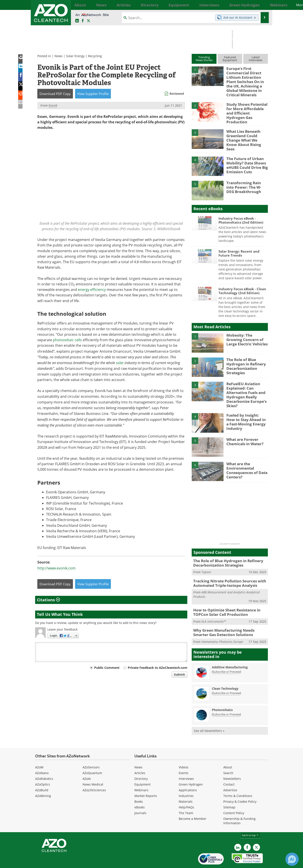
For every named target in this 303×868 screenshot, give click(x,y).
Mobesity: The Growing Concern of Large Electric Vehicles (247, 330)
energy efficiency (92, 290)
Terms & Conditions (238, 781)
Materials (186, 787)
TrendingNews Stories (204, 59)
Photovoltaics (222, 695)
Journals (140, 798)
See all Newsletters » (209, 716)
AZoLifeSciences (94, 775)
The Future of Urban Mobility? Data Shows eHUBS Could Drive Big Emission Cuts (245, 156)
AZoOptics (43, 769)
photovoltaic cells (67, 340)
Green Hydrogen (191, 769)
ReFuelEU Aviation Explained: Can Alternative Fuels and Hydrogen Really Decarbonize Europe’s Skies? (244, 385)
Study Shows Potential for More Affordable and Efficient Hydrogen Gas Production (246, 107)
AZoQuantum (92, 758)
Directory (141, 764)
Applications (188, 775)
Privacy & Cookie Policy (240, 787)
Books (139, 787)
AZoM (39, 752)
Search (228, 758)
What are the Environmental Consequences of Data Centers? (245, 458)
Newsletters (232, 764)
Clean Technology (225, 674)
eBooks (140, 792)
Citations (48, 600)
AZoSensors (91, 752)
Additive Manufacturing (230, 652)
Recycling (95, 56)
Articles (140, 758)
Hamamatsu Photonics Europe (222, 627)
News (59, 56)
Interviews (186, 764)
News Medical (93, 769)
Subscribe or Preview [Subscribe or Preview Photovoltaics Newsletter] (226, 699)
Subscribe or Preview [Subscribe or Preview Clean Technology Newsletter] (226, 678)
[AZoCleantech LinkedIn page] (77, 21)
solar (120, 363)
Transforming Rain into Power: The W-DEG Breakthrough (246, 178)
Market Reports (146, 781)
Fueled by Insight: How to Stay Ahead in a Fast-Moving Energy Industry (246, 408)
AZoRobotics (44, 764)
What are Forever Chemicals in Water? (243, 430)
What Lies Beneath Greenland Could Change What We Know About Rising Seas (247, 131)
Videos (184, 752)
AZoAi (87, 764)
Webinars (141, 775)
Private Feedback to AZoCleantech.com (158, 668)
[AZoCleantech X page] (256, 832)
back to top (251, 820)
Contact (229, 769)
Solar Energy (75, 56)
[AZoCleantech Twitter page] (88, 21)
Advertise (230, 775)
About (228, 752)
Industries (186, 781)
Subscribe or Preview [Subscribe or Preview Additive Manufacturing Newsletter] (226, 657)
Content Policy (234, 798)
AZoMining (43, 781)
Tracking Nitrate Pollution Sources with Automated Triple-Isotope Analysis (226, 571)
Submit (179, 674)
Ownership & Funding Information (239, 806)
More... (263, 5)
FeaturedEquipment (230, 59)
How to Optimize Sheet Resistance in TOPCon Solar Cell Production (224, 599)
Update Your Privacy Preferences (68, 862)
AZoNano (42, 758)
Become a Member (193, 804)
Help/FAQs (186, 792)
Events (184, 758)
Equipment (142, 769)
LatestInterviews (256, 59)
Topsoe (206, 560)
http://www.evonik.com (56, 568)
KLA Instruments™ (214, 607)
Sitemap (229, 792)
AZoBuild (42, 775)
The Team (186, 798)
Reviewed (177, 94)
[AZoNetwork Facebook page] (83, 21)
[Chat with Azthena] (292, 859)
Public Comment (107, 668)
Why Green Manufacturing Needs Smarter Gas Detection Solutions (228, 618)
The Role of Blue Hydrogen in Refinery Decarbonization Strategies (244, 357)
